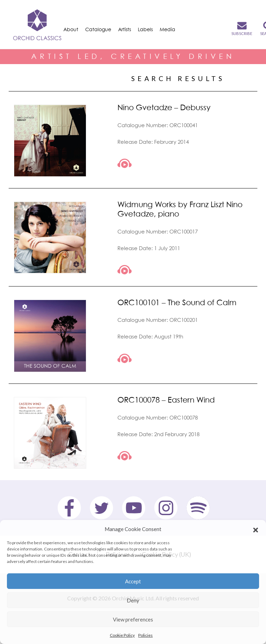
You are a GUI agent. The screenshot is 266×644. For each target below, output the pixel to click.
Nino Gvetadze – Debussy (164, 107)
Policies (145, 635)
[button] (256, 529)
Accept (133, 581)
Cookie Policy (122, 635)
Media (167, 29)
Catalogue (98, 29)
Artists (125, 29)
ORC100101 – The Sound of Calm (177, 302)
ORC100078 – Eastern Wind (166, 400)
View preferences (133, 619)
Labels (145, 29)
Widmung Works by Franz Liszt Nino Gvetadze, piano (180, 209)
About (71, 29)
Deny (133, 600)
